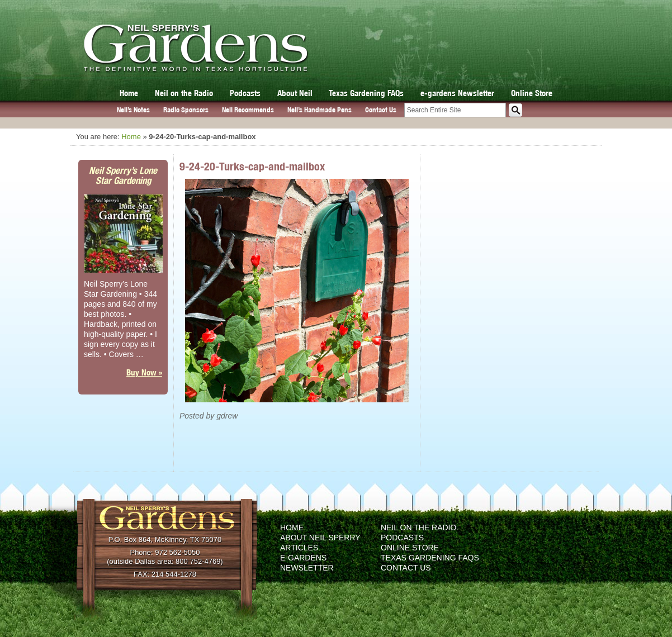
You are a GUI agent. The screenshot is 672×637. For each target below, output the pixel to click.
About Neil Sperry (320, 538)
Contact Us (381, 110)
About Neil (295, 93)
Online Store (532, 93)
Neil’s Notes (133, 110)
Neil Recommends (248, 110)
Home (129, 93)
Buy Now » (144, 372)
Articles (299, 548)
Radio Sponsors (186, 110)
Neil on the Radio (184, 93)
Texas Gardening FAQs (366, 93)
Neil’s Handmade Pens (320, 110)
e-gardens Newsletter (457, 93)
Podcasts (245, 93)
